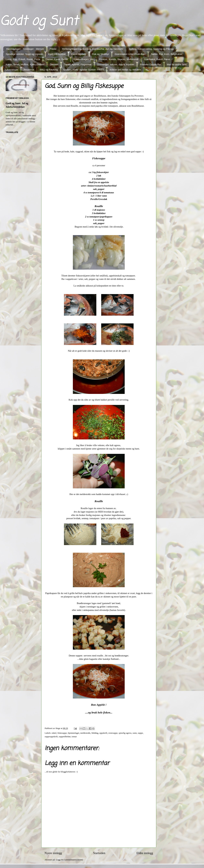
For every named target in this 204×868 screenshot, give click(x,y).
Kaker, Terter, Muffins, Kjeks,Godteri (25, 64)
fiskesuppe (62, 733)
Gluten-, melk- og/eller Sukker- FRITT (84, 70)
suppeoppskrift (51, 737)
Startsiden (99, 853)
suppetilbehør (65, 737)
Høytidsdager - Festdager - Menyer (25, 49)
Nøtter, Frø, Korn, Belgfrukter (167, 54)
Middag (95, 733)
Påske (53, 49)
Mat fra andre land (177, 64)
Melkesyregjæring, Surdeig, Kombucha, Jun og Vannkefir (93, 49)
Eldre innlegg (145, 853)
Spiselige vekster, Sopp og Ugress (24, 54)
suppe (140, 733)
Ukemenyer (12, 70)
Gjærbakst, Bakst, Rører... (158, 59)
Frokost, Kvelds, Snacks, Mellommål (119, 59)
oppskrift (103, 733)
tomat (74, 737)
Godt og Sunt (39, 22)
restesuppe (113, 733)
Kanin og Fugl (79, 54)
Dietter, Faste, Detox (57, 59)
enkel (54, 733)
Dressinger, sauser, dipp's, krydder (116, 64)
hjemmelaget (74, 733)
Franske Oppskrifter (151, 64)
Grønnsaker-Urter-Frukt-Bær (130, 54)
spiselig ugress (125, 733)
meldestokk (85, 733)
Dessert (54, 64)
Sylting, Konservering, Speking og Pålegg (151, 49)
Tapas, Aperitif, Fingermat (78, 64)
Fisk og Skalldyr (101, 54)
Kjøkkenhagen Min (84, 59)
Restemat (29, 70)
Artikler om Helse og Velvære (125, 70)
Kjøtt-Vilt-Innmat (57, 54)
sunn (135, 733)
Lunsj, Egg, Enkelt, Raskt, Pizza (23, 59)
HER (100, 512)
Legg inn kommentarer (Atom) (69, 860)
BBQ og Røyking (49, 70)
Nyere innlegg (53, 853)
